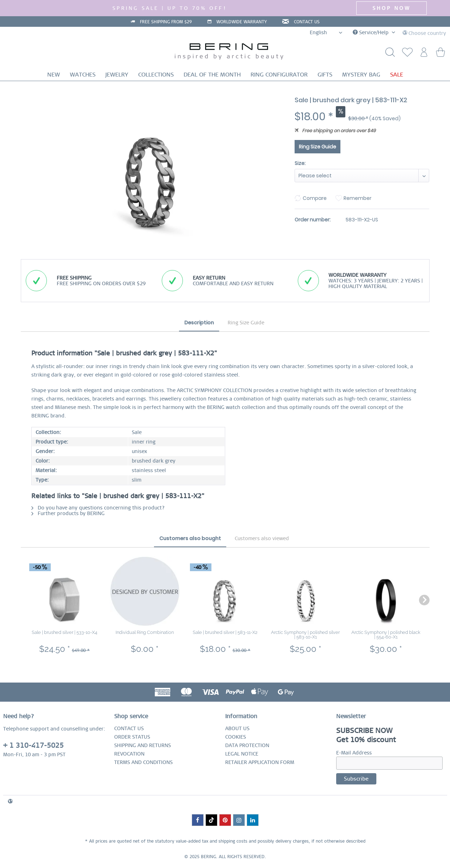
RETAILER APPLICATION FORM (260, 762)
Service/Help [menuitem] (371, 32)
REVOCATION (129, 754)
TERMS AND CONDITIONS (143, 762)
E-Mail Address (354, 753)
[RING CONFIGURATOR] (279, 75)
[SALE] (397, 75)
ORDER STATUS (132, 737)
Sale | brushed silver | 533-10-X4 (64, 632)
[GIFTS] (325, 75)
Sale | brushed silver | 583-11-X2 (225, 632)
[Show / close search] (388, 54)
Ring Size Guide (318, 147)
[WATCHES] (83, 75)
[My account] (423, 54)
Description (199, 323)
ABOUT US (237, 728)
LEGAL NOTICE (242, 754)
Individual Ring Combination (145, 632)
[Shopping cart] (440, 54)
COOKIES (236, 737)
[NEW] (54, 75)
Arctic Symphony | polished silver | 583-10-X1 (305, 635)
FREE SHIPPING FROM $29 (166, 22)
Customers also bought (190, 538)
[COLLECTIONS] (156, 75)
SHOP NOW (392, 8)
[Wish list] (406, 54)
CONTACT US (307, 22)
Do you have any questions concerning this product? (98, 508)
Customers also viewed (262, 538)
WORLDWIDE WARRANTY (242, 22)
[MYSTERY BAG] (361, 75)
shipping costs (233, 841)
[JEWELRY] (117, 75)
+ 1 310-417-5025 (33, 745)
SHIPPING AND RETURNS (143, 745)
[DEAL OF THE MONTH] (212, 75)
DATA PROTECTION (247, 745)
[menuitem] (406, 54)
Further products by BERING (68, 513)
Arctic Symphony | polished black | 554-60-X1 (386, 635)
